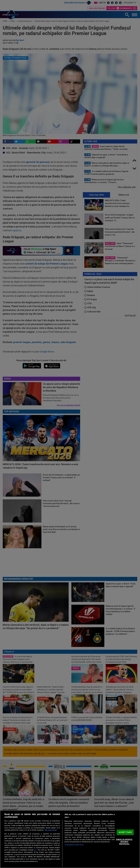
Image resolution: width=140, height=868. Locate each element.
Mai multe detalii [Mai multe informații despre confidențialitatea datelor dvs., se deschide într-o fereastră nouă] (51, 830)
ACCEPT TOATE (125, 832)
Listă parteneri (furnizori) (74, 845)
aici (35, 850)
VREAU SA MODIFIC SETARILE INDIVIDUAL (124, 842)
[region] (70, 839)
